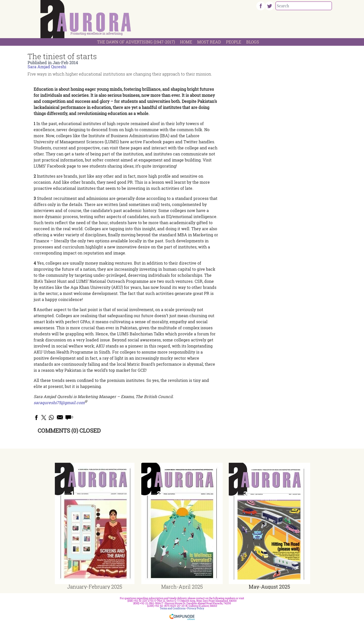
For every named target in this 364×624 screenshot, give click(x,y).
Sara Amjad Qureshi (47, 67)
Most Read (209, 42)
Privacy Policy (196, 608)
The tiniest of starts (62, 56)
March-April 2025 (182, 587)
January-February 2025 (95, 587)
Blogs (253, 42)
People (234, 42)
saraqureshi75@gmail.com (59, 402)
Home (186, 42)
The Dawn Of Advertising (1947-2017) (136, 42)
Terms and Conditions (173, 608)
